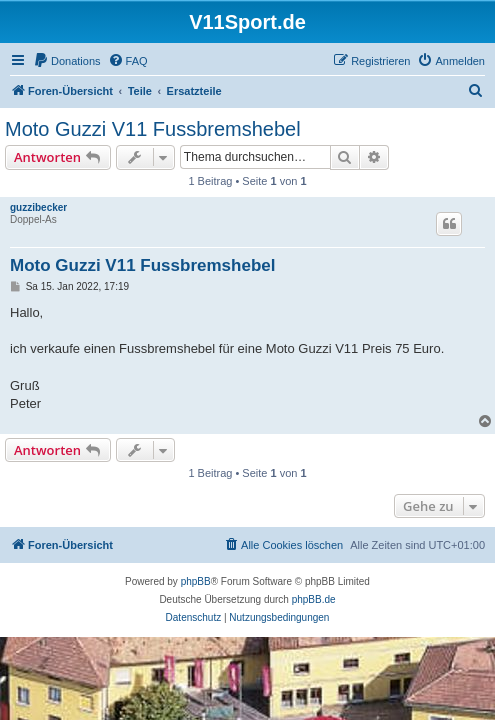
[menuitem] (67, 61)
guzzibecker (38, 207)
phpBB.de (314, 599)
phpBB (196, 581)
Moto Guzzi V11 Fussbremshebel (153, 129)
